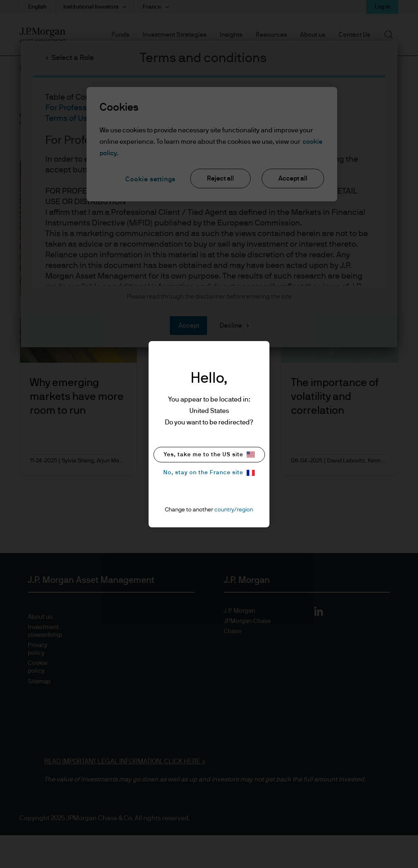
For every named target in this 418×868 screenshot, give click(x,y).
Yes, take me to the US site (209, 454)
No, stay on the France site (209, 473)
